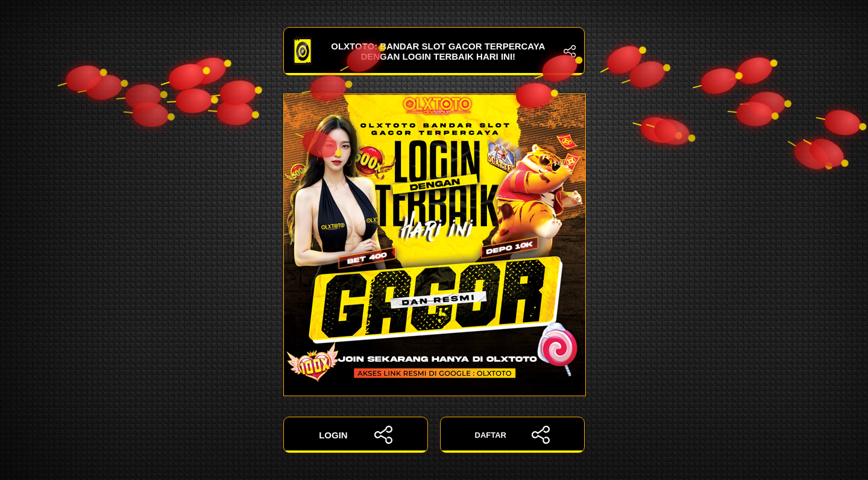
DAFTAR (513, 435)
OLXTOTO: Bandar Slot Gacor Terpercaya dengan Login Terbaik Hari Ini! (434, 51)
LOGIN (356, 435)
